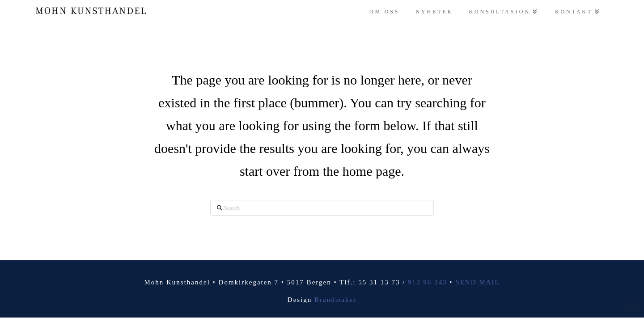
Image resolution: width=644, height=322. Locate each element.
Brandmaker (335, 300)
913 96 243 (428, 282)
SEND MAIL (477, 282)
